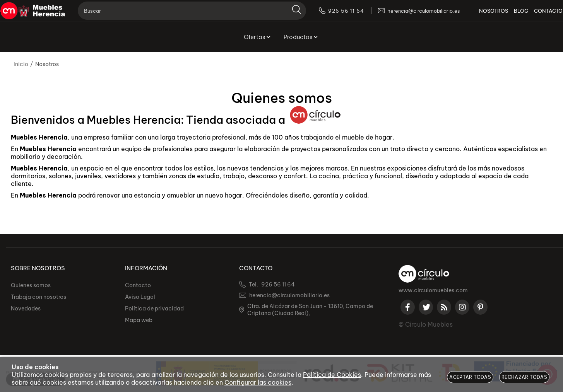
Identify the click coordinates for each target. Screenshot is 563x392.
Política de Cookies (332, 375)
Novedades (26, 308)
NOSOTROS (482, 15)
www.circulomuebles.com (433, 290)
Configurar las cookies (258, 382)
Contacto (138, 285)
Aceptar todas (470, 377)
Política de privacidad (154, 308)
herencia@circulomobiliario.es (289, 295)
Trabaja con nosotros (39, 297)
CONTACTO (537, 15)
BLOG (510, 15)
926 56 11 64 (278, 285)
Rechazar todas (524, 377)
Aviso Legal (140, 297)
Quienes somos (31, 285)
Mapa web (139, 320)
